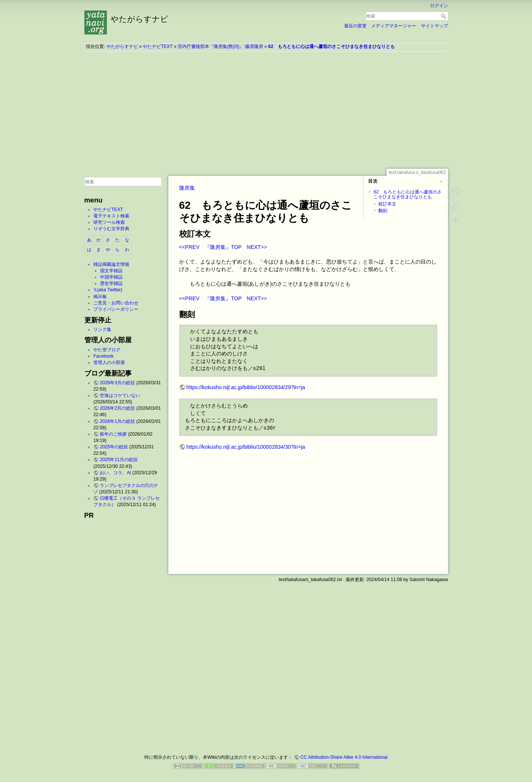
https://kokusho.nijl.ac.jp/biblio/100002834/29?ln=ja (246, 387)
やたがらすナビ (122, 46)
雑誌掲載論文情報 (111, 264)
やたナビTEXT (158, 46)
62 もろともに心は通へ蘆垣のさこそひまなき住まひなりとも (331, 46)
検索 (444, 16)
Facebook (103, 356)
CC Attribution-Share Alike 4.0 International (344, 757)
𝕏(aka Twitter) (108, 290)
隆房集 (187, 188)
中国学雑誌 (111, 277)
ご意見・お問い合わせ (116, 303)
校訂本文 (387, 204)
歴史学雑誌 (111, 283)
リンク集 (102, 330)
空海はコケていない (120, 395)
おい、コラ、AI (115, 473)
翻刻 (383, 211)
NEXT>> (257, 247)
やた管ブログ (107, 350)
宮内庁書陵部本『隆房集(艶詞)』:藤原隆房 (220, 46)
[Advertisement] (266, 110)
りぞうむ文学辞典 (111, 229)
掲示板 (100, 297)
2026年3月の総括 (117, 383)
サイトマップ (435, 26)
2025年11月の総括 (119, 460)
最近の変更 (355, 26)
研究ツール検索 (109, 222)
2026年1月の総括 (117, 421)
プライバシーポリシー (116, 309)
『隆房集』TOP (223, 247)
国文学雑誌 (111, 271)
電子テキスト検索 (111, 216)
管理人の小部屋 (109, 363)
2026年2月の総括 (117, 408)
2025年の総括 (114, 447)
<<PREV (189, 247)
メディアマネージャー (394, 26)
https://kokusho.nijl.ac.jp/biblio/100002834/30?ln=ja (246, 447)
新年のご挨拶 (113, 434)
